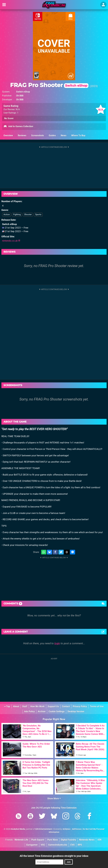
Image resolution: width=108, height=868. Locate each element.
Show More (54, 799)
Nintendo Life (21, 840)
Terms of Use (97, 706)
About (16, 706)
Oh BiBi (20, 96)
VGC (43, 845)
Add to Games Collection (18, 127)
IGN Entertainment (44, 829)
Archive (42, 711)
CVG (72, 845)
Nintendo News (87, 840)
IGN (99, 840)
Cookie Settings (57, 711)
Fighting (17, 214)
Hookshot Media (18, 829)
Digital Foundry (68, 840)
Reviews (22, 135)
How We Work (37, 706)
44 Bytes (66, 829)
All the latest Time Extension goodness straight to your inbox (54, 856)
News (64, 135)
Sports (38, 214)
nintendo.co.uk (11, 241)
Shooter (28, 214)
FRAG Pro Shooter (49, 85)
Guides (52, 135)
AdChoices (77, 829)
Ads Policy (29, 711)
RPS (80, 845)
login (57, 643)
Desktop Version (76, 711)
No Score (9, 118)
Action (7, 214)
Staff (25, 706)
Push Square (38, 840)
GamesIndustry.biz (58, 845)
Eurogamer (32, 845)
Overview (8, 135)
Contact (66, 706)
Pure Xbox (53, 840)
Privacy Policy (80, 706)
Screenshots (38, 135)
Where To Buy (78, 135)
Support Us (53, 706)
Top (7, 706)
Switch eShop (23, 92)
